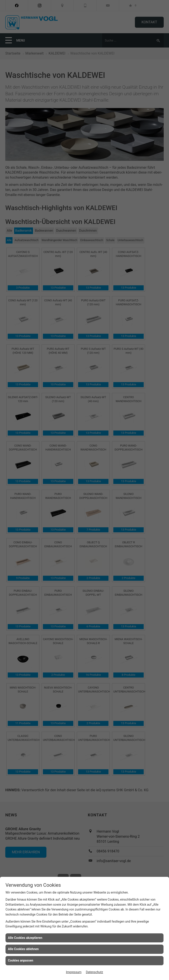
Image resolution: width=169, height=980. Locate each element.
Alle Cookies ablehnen (23, 949)
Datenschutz (94, 972)
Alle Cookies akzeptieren (25, 938)
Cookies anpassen (21, 960)
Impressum (74, 972)
